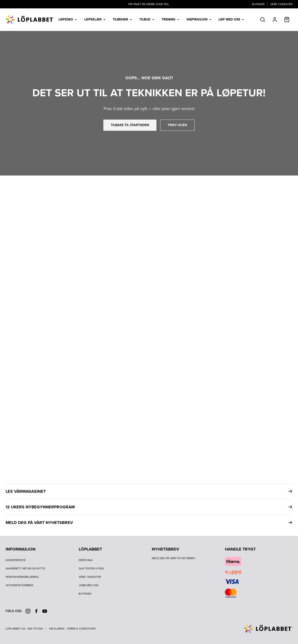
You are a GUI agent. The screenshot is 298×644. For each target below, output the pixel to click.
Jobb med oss (89, 585)
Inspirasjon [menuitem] (199, 19)
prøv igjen (177, 125)
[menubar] (151, 20)
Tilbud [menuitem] (147, 19)
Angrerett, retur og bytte (25, 568)
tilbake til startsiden (130, 125)
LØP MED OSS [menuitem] (231, 19)
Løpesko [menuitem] (68, 19)
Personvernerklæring (22, 577)
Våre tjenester (281, 4)
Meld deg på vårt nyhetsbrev (174, 558)
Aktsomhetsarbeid (19, 585)
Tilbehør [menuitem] (122, 19)
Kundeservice (16, 560)
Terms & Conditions (81, 629)
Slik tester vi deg (91, 568)
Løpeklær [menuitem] (95, 19)
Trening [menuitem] (170, 19)
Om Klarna (57, 629)
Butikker (258, 4)
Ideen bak (86, 560)
